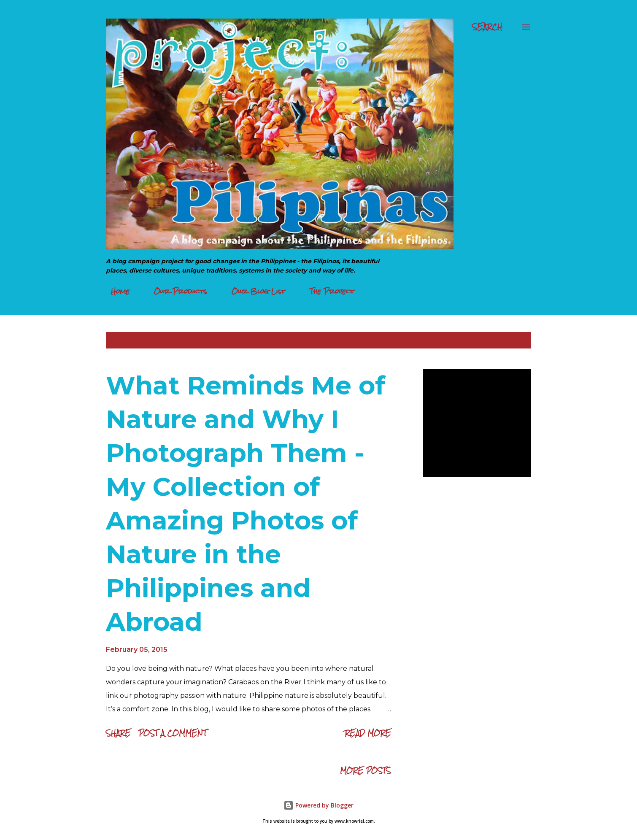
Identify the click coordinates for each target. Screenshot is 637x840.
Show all (507, 340)
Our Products (175, 291)
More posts (366, 771)
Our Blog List (253, 291)
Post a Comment (173, 733)
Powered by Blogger (318, 805)
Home (115, 291)
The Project (327, 291)
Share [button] (118, 733)
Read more (368, 733)
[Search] (487, 27)
